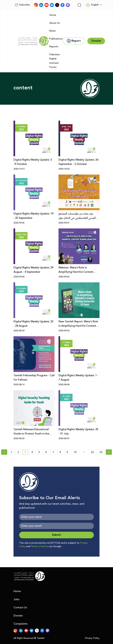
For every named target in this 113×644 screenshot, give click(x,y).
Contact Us (20, 608)
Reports (54, 47)
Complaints (20, 624)
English (92, 5)
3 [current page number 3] (26, 452)
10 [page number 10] (75, 452)
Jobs (16, 599)
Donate (18, 616)
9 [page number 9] (67, 452)
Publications (56, 39)
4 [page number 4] (32, 452)
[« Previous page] (4, 452)
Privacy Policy (92, 638)
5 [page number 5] (39, 452)
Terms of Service (40, 546)
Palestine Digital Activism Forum (54, 61)
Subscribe (22, 5)
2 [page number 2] (18, 452)
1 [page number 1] (11, 452)
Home (53, 15)
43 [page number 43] (101, 452)
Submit (56, 535)
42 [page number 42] (92, 452)
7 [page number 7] (53, 452)
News (52, 31)
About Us (54, 23)
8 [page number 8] (60, 452)
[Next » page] (109, 452)
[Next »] (109, 452)
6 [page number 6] (46, 452)
